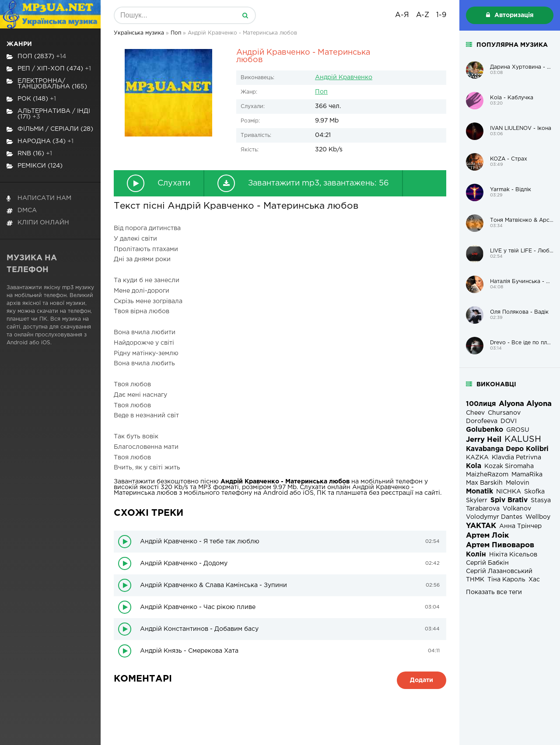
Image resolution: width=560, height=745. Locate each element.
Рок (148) (31, 99)
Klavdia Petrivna (516, 458)
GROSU (518, 430)
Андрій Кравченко (344, 77)
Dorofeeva (482, 421)
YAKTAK (481, 526)
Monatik (479, 491)
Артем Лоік (487, 536)
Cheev (475, 413)
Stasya (541, 500)
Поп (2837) (36, 57)
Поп (321, 92)
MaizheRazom (487, 475)
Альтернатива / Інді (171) (48, 114)
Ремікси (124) (35, 166)
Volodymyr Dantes (494, 517)
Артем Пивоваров (500, 545)
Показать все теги (494, 592)
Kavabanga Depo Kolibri (507, 449)
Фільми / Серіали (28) (50, 129)
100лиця (481, 404)
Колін (476, 554)
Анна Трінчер (520, 526)
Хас (534, 580)
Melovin (518, 483)
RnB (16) (29, 154)
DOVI (509, 421)
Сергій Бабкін (487, 563)
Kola (474, 466)
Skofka (534, 492)
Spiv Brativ (509, 500)
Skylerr (477, 500)
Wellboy (538, 517)
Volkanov (517, 509)
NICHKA (509, 492)
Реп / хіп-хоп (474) (49, 69)
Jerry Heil (484, 440)
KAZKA (477, 458)
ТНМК (475, 580)
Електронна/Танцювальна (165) (47, 84)
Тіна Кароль (506, 580)
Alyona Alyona (525, 404)
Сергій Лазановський (499, 571)
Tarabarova (483, 509)
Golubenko (485, 430)
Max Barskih (484, 483)
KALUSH (523, 439)
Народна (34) (40, 142)
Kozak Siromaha (509, 466)
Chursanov (504, 413)
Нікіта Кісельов (513, 555)
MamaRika (527, 475)
